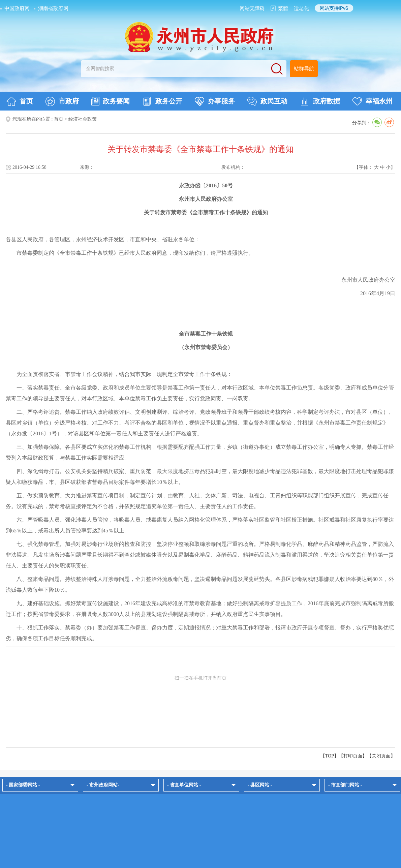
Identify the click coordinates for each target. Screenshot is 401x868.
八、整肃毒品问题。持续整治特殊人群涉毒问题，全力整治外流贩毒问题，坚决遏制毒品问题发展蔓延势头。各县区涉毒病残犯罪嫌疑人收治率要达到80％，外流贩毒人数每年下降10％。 (200, 584)
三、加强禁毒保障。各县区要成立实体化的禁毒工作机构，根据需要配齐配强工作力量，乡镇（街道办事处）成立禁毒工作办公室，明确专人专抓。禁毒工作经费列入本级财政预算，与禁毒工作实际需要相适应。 (200, 452)
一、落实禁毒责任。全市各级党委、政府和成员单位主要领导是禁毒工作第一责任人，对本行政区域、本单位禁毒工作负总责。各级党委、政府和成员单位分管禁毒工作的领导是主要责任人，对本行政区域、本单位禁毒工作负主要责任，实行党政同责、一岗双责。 (200, 393)
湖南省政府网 (53, 8)
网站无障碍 (252, 8)
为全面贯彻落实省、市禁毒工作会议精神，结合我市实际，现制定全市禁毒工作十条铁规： (124, 374)
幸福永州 (373, 101)
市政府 (62, 101)
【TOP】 (330, 756)
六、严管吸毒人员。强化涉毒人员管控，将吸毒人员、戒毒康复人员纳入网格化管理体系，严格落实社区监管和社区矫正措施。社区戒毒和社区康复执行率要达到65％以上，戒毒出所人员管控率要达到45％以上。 (200, 525)
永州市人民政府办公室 (368, 280)
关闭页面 (381, 756)
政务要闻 (111, 101)
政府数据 (320, 101)
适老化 (301, 8)
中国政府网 (17, 8)
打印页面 (353, 756)
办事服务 (215, 101)
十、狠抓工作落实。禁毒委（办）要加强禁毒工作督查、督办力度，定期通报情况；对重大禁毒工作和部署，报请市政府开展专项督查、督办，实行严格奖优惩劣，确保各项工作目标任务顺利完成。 (200, 633)
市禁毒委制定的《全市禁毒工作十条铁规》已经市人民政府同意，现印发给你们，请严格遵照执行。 (135, 253)
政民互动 (267, 101)
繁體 (283, 8)
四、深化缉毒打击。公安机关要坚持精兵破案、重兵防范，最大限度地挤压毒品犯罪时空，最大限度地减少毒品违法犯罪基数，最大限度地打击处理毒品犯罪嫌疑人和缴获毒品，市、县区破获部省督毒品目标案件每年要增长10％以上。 (200, 477)
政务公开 (162, 101)
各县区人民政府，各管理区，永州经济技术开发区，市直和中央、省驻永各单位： (103, 239)
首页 (20, 101)
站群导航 (304, 69)
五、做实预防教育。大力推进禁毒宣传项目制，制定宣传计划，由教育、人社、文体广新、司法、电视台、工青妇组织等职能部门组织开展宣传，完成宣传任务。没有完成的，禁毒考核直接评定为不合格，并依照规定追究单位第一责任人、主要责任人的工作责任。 (197, 501)
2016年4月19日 (378, 293)
